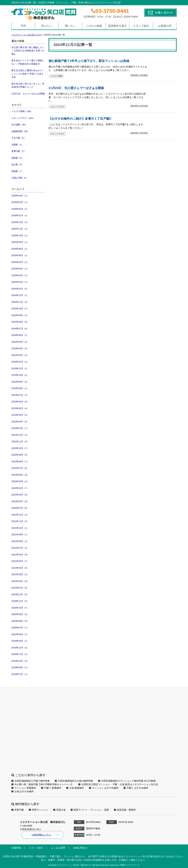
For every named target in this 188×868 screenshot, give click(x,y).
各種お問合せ (80, 848)
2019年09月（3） (20, 667)
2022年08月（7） (20, 462)
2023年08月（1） (20, 388)
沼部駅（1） (18, 145)
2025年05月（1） (20, 262)
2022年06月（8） (20, 475)
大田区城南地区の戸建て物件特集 (31, 781)
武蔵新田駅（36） (20, 131)
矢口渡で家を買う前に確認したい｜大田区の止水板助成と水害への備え (28, 51)
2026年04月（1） (20, 196)
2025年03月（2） (20, 275)
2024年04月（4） (20, 348)
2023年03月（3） (20, 422)
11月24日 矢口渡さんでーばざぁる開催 (76, 88)
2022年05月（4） (20, 481)
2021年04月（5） (20, 568)
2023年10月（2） (20, 375)
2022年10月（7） (20, 448)
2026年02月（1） (20, 209)
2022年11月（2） (20, 441)
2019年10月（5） (20, 661)
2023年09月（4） (20, 382)
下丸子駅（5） (19, 138)
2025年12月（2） (20, 222)
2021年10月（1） (20, 528)
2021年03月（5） (20, 574)
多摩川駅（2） (19, 151)
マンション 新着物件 (24, 788)
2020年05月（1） (20, 641)
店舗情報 (16, 848)
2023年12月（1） (20, 368)
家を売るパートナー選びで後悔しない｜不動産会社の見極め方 (28, 62)
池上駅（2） (18, 164)
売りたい (47, 26)
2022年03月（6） (20, 495)
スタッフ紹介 (141, 26)
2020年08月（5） (20, 621)
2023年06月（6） (20, 402)
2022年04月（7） (20, 488)
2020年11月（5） (20, 601)
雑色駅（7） (18, 171)
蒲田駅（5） (18, 158)
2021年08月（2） (20, 541)
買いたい (70, 26)
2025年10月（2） (20, 236)
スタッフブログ (57, 107)
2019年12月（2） (20, 648)
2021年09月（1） (20, 535)
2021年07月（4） (20, 548)
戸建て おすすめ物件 (136, 788)
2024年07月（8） (20, 329)
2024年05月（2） (20, 342)
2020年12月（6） (20, 594)
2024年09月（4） (20, 315)
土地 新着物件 (75, 788)
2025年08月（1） (20, 249)
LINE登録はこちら (41, 835)
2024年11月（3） (20, 302)
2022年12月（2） (20, 435)
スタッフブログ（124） (23, 118)
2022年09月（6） (20, 455)
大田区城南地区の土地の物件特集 (74, 781)
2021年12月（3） (20, 515)
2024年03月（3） (20, 355)
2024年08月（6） (20, 322)
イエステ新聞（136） (22, 111)
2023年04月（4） (20, 415)
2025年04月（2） (20, 269)
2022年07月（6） (20, 468)
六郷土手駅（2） (20, 178)
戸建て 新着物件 (51, 788)
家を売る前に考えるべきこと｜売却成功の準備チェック (28, 85)
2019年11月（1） (20, 654)
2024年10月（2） (20, 309)
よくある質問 (58, 848)
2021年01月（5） (20, 588)
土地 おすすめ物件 (23, 791)
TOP (23, 26)
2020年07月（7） (20, 628)
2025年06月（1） (20, 255)
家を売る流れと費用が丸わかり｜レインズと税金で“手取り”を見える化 (28, 74)
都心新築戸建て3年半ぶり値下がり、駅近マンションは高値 (89, 61)
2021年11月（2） (20, 521)
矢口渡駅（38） (19, 125)
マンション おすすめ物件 (104, 788)
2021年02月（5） (20, 581)
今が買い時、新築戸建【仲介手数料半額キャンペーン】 (42, 784)
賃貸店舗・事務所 (125, 810)
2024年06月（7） (20, 335)
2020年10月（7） (20, 608)
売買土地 (59, 810)
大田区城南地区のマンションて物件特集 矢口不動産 (127, 781)
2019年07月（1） (20, 674)
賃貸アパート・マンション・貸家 (90, 810)
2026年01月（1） (20, 215)
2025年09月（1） (20, 242)
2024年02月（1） (20, 362)
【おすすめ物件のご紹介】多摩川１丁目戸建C (80, 119)
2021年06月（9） (20, 555)
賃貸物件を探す (118, 26)
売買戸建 (18, 810)
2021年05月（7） (20, 561)
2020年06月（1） (20, 634)
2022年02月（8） (20, 501)
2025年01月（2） (20, 289)
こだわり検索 (94, 26)
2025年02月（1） (20, 282)
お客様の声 (165, 26)
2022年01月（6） (20, 508)
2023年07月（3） (20, 395)
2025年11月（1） (20, 229)
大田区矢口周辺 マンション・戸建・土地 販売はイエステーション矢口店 (118, 784)
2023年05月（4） (20, 408)
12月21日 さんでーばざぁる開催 (28, 94)
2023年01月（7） (20, 428)
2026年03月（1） (20, 202)
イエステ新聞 (56, 76)
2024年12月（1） (20, 295)
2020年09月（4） (20, 614)
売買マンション (39, 810)
